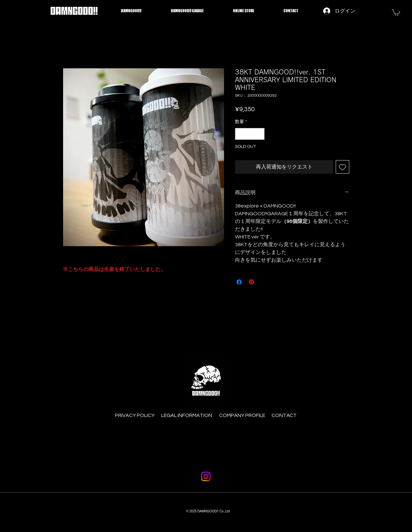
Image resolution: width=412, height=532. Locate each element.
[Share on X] (264, 282)
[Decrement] (240, 134)
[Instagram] (206, 476)
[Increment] (260, 134)
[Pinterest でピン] (251, 282)
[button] (396, 12)
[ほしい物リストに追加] (342, 167)
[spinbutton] (250, 134)
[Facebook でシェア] (239, 282)
